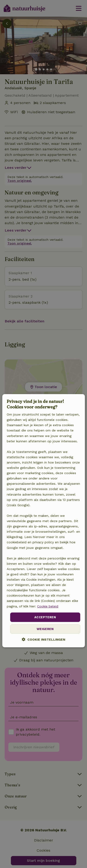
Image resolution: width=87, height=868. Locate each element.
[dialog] (43, 521)
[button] (43, 639)
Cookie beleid (48, 606)
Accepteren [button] (45, 617)
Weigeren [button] (45, 629)
